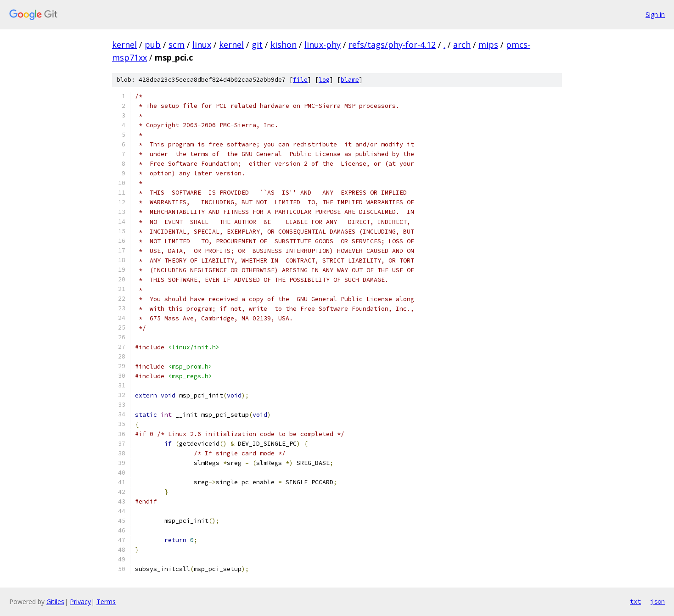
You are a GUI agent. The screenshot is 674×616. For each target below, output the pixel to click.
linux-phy (323, 45)
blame (350, 80)
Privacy (80, 602)
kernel (124, 45)
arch (462, 45)
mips (488, 45)
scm (177, 45)
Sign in (655, 14)
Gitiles (55, 602)
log (324, 80)
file (300, 80)
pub (153, 45)
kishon (284, 45)
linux (202, 45)
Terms (106, 602)
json (657, 601)
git (257, 45)
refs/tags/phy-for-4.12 (392, 45)
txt (635, 601)
